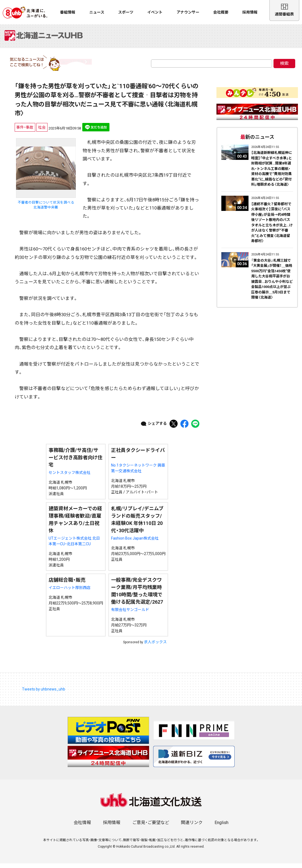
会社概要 (221, 12)
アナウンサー (188, 12)
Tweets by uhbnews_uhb (44, 694)
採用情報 (250, 12)
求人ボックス (155, 647)
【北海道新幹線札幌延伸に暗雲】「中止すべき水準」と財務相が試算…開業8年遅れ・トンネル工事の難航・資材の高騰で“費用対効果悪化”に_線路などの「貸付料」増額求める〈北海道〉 (272, 173)
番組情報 (68, 12)
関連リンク (192, 827)
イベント (155, 12)
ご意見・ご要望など (151, 827)
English (221, 827)
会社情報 (82, 827)
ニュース (97, 12)
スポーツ (126, 12)
